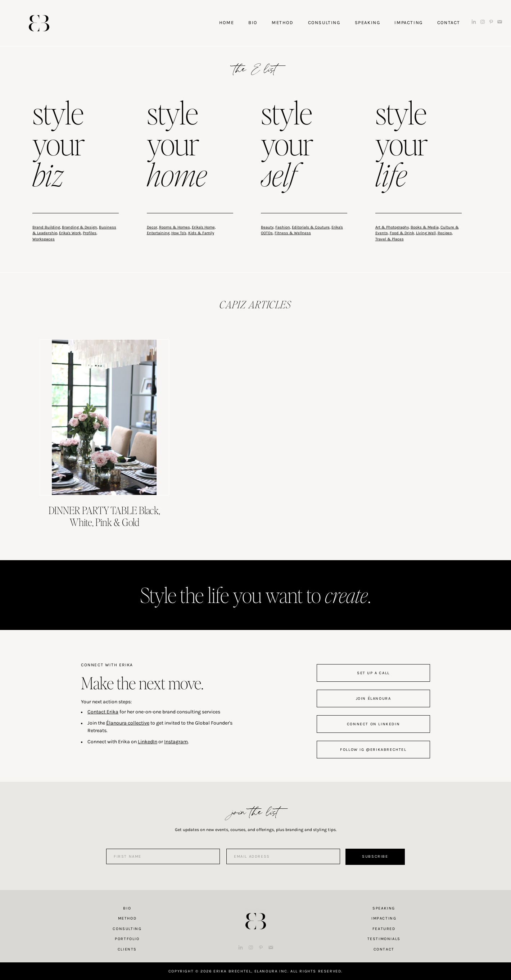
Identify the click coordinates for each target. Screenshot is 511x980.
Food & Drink (402, 233)
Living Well (426, 233)
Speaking (384, 908)
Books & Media (425, 227)
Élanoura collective (128, 723)
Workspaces (44, 239)
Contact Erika (103, 712)
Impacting (384, 918)
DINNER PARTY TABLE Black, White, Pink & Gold (104, 516)
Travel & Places (390, 239)
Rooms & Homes (175, 227)
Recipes (445, 233)
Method (127, 918)
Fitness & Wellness (293, 233)
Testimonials (384, 939)
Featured (384, 929)
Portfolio (127, 939)
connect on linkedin (373, 724)
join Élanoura (374, 698)
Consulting (127, 929)
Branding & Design (80, 227)
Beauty (267, 227)
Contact (384, 949)
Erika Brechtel (39, 23)
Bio (127, 908)
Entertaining (158, 233)
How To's (179, 233)
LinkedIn (148, 742)
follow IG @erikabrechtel (373, 750)
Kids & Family (201, 233)
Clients (127, 949)
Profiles (90, 233)
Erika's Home (203, 227)
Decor (152, 227)
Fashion (283, 227)
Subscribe (375, 856)
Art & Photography (392, 227)
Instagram (176, 742)
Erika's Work (70, 233)
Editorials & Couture (311, 227)
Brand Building (46, 227)
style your (59, 145)
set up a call (373, 673)
